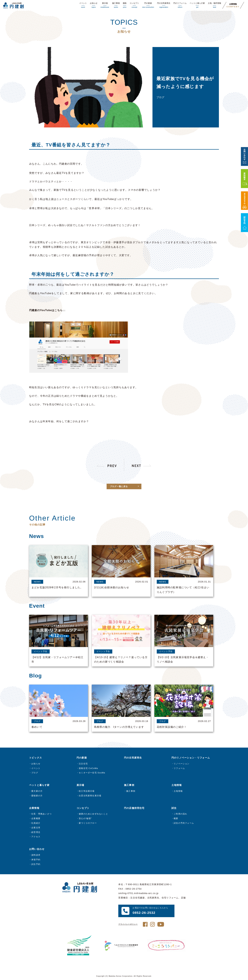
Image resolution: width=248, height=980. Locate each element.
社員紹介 (36, 823)
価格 (125, 5)
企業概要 (36, 818)
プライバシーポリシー (128, 924)
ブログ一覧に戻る (119, 494)
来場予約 (36, 860)
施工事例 (116, 5)
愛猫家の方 (37, 796)
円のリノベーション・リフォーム (191, 758)
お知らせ (94, 5)
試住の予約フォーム (184, 823)
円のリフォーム (180, 5)
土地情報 (178, 791)
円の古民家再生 (164, 5)
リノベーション (181, 764)
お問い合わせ (37, 849)
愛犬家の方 (37, 791)
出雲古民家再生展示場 (90, 796)
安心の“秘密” (85, 818)
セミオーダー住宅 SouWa (92, 773)
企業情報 (233, 5)
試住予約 (36, 864)
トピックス (36, 758)
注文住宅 (83, 764)
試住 (174, 808)
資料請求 (36, 855)
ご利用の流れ (180, 814)
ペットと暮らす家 (197, 5)
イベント (83, 5)
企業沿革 (36, 828)
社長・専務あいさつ (41, 814)
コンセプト (134, 5)
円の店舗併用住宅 (134, 808)
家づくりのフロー (88, 823)
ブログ (35, 773)
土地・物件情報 (214, 5)
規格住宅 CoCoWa (88, 768)
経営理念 (36, 832)
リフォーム (179, 768)
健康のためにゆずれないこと (93, 814)
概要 (176, 818)
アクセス (36, 837)
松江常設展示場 (87, 791)
